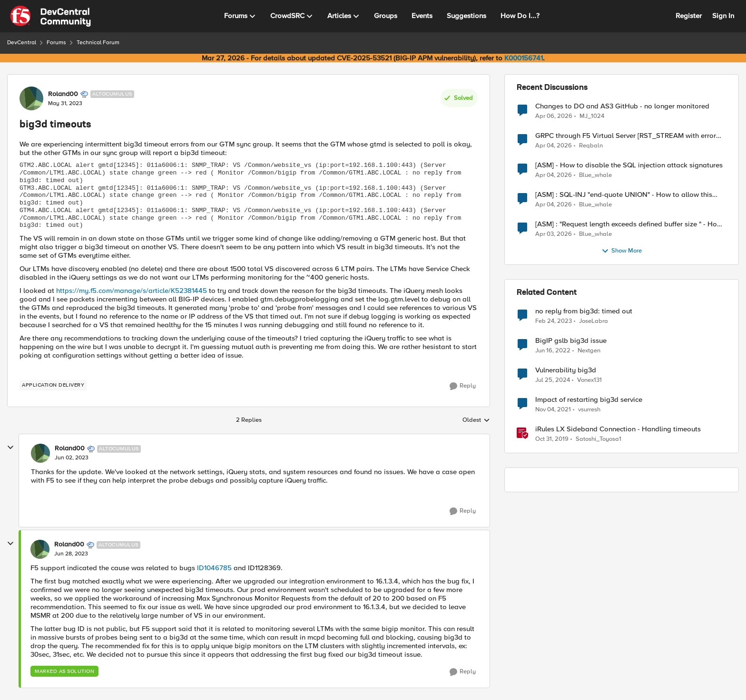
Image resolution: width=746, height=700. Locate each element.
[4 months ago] (554, 116)
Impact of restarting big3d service (589, 400)
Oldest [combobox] (476, 420)
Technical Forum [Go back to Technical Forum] (98, 43)
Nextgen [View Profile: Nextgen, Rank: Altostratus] (589, 351)
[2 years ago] (553, 380)
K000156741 (524, 58)
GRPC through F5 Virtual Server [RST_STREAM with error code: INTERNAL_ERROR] (626, 136)
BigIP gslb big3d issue (571, 341)
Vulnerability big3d (566, 370)
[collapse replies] (10, 447)
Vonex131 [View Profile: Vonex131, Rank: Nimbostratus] (589, 380)
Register (689, 16)
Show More (622, 251)
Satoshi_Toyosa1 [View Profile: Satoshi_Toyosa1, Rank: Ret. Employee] (599, 439)
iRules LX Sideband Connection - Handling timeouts (618, 429)
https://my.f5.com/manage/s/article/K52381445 (132, 291)
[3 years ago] (554, 321)
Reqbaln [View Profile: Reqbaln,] (591, 146)
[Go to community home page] (50, 16)
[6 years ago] (552, 439)
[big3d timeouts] (72, 458)
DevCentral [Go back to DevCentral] (22, 43)
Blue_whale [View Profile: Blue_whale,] (595, 175)
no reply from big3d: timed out (584, 311)
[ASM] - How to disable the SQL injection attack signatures (629, 165)
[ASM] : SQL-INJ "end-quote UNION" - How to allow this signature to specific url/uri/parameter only (624, 195)
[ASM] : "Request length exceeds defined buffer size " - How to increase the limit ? (629, 224)
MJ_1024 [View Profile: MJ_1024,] (592, 116)
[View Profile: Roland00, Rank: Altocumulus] (31, 98)
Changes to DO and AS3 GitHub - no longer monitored (622, 106)
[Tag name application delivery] (53, 385)
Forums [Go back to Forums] (56, 43)
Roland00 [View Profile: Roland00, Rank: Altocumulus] (63, 94)
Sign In (723, 16)
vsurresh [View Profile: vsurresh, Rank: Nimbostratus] (589, 410)
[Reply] (463, 386)
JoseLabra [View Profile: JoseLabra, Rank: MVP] (594, 321)
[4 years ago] (553, 351)
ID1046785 (214, 568)
